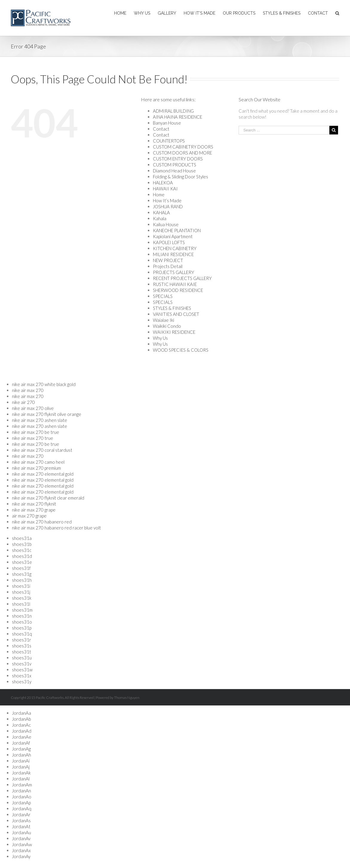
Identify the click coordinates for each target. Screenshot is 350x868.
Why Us (160, 338)
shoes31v (22, 664)
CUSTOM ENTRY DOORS (178, 159)
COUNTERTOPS (169, 141)
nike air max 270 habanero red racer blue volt (56, 528)
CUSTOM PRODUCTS (175, 165)
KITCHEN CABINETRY (175, 248)
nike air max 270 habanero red (42, 522)
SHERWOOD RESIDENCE (178, 290)
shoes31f (21, 568)
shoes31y (22, 682)
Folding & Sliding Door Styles (181, 177)
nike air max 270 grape (34, 510)
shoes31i (21, 586)
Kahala (160, 218)
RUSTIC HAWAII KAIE (175, 284)
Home (159, 195)
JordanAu (22, 832)
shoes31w (22, 670)
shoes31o (22, 622)
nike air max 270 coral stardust (42, 450)
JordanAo (22, 797)
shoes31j (21, 592)
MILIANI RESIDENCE (173, 254)
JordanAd (22, 731)
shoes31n (22, 616)
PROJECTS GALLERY (174, 272)
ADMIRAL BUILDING (173, 111)
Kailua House (166, 224)
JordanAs (21, 820)
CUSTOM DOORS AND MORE (182, 153)
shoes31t (22, 652)
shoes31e (22, 562)
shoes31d (22, 556)
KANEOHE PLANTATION (177, 230)
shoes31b (22, 544)
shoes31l (21, 604)
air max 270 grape (29, 516)
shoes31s (22, 646)
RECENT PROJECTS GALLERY (182, 278)
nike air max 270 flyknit (34, 504)
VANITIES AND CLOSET (176, 314)
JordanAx (21, 850)
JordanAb (22, 719)
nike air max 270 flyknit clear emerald (48, 498)
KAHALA (161, 212)
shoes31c (22, 550)
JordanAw (22, 844)
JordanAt (21, 826)
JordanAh (22, 755)
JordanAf (21, 743)
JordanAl (21, 779)
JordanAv (21, 838)
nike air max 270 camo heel (38, 462)
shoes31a (22, 538)
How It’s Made (167, 200)
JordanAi (21, 761)
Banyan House (167, 123)
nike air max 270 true (33, 438)
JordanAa (22, 713)
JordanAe (22, 737)
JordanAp (21, 803)
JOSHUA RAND (168, 206)
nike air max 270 (28, 390)
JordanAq (22, 809)
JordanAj (21, 767)
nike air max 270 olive (33, 408)
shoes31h (22, 580)
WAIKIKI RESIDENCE (174, 332)
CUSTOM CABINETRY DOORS (183, 147)
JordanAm (22, 785)
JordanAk (21, 773)
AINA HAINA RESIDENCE (178, 117)
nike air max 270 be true (36, 432)
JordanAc (21, 725)
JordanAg (21, 749)
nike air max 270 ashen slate (40, 420)
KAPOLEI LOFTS (169, 242)
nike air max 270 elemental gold (43, 474)
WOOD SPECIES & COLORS (181, 350)
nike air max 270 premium (36, 468)
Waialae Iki (164, 320)
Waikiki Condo (167, 326)
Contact (161, 129)
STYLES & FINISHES (172, 308)
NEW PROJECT (168, 260)
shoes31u (22, 658)
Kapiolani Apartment (173, 236)
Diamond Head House (174, 171)
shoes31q (22, 634)
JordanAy (21, 856)
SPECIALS (163, 296)
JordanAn (22, 791)
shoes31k (22, 598)
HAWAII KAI (165, 189)
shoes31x (22, 676)
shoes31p (22, 628)
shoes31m (22, 610)
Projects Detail (168, 266)
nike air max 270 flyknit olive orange (47, 414)
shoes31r (22, 640)
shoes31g (22, 574)
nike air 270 (23, 402)
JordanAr (21, 815)
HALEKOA (163, 183)
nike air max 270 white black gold (44, 384)
